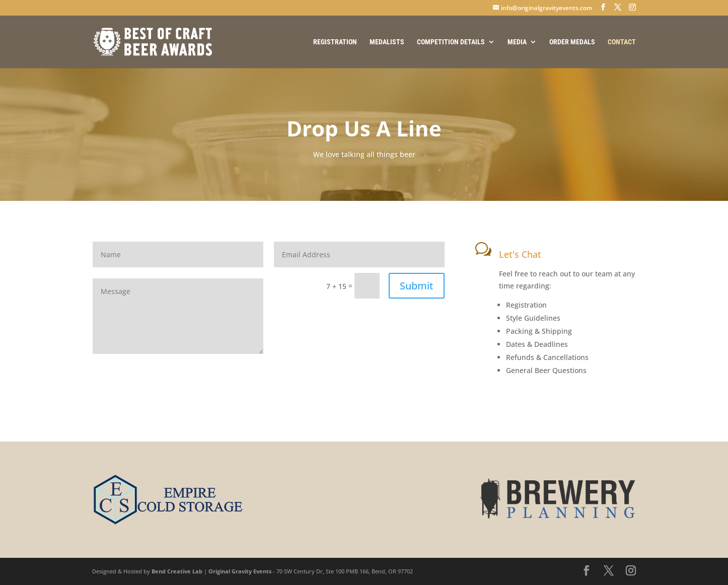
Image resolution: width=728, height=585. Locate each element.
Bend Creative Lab (177, 571)
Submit (417, 286)
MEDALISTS (387, 42)
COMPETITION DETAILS (451, 42)
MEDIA (517, 42)
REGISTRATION (335, 42)
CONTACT (622, 42)
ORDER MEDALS (572, 42)
